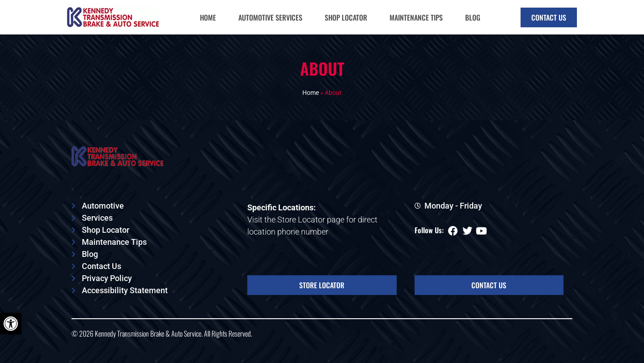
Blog (473, 17)
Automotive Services (270, 17)
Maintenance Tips (416, 17)
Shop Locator (346, 17)
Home (208, 17)
